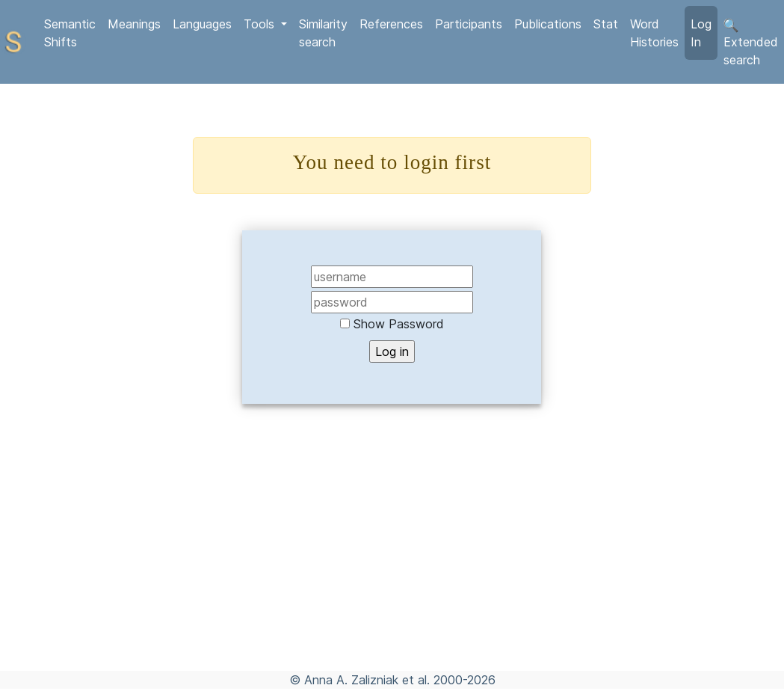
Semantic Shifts (70, 33)
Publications (548, 24)
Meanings (134, 24)
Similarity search (323, 33)
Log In (701, 33)
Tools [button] (261, 24)
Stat (606, 24)
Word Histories (654, 33)
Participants (469, 24)
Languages (202, 24)
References (391, 24)
